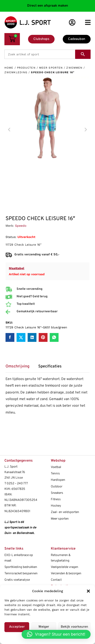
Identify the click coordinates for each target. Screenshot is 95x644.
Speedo (21, 226)
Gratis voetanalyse (17, 580)
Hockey (56, 506)
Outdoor (57, 487)
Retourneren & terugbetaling (61, 558)
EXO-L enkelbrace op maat (19, 558)
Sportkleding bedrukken (21, 567)
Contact (56, 580)
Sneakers (57, 493)
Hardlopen (58, 480)
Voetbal (56, 467)
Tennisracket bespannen (21, 574)
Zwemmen (74, 68)
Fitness (56, 499)
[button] (88, 591)
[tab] (20, 368)
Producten (26, 68)
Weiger (44, 627)
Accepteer (17, 627)
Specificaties (50, 367)
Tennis (55, 474)
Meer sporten (51, 68)
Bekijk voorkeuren (74, 627)
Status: (11, 237)
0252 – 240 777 (17, 484)
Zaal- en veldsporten (65, 512)
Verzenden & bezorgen (66, 574)
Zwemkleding (16, 72)
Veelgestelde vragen (65, 567)
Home (9, 68)
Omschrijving (17, 367)
